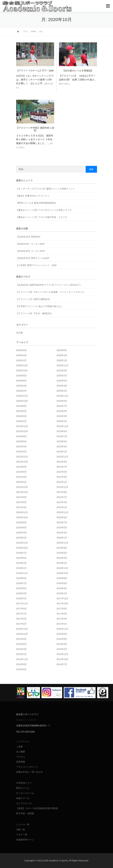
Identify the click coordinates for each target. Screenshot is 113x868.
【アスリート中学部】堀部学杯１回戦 (35, 129)
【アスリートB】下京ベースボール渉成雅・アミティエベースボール (50, 292)
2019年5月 (21, 558)
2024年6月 (21, 411)
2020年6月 (21, 528)
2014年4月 (21, 669)
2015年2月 (62, 649)
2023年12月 (22, 426)
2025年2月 (21, 391)
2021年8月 (21, 497)
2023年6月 (21, 441)
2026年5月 (62, 350)
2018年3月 (21, 593)
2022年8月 (21, 467)
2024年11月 (63, 396)
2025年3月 (62, 386)
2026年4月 (21, 355)
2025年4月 (21, 386)
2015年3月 (21, 649)
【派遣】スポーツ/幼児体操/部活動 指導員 (37, 808)
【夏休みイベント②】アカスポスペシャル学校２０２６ (44, 210)
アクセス (21, 757)
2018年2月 (62, 593)
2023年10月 (22, 431)
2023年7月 (62, 436)
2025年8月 (21, 376)
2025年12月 (22, 365)
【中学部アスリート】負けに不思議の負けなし (39, 306)
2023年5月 (62, 441)
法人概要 (21, 752)
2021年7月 (62, 497)
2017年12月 (63, 598)
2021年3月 (21, 507)
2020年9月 (62, 517)
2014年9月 (21, 664)
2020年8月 (21, 522)
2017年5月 (21, 619)
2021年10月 (22, 492)
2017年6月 (62, 614)
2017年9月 (21, 609)
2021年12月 (22, 487)
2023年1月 (62, 452)
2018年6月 (62, 583)
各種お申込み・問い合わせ (29, 772)
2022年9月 (62, 462)
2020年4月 (21, 533)
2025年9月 (62, 371)
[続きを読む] (64, 84)
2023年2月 (21, 452)
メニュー (108, 6)
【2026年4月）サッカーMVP (31, 244)
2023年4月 (21, 447)
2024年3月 (62, 416)
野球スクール (23, 788)
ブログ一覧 (22, 835)
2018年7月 (21, 583)
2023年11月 (63, 426)
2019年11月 (63, 543)
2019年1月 (21, 568)
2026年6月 (21, 350)
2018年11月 (22, 573)
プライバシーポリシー (27, 767)
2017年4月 (62, 619)
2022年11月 (63, 457)
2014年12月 (63, 654)
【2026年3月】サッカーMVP (31, 251)
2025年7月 (62, 376)
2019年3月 (21, 563)
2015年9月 (21, 639)
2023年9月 (62, 431)
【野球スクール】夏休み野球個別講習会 (36, 203)
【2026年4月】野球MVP (28, 237)
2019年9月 (62, 548)
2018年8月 (62, 578)
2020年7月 (62, 522)
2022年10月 (22, 462)
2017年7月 (21, 614)
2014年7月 (62, 664)
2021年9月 (62, 492)
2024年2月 (21, 421)
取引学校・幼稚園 (25, 813)
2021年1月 (62, 507)
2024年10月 (22, 401)
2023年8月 (21, 436)
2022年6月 (21, 472)
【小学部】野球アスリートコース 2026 (36, 265)
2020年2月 (21, 538)
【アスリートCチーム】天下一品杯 (35, 71)
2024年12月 (22, 396)
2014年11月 (22, 659)
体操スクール (23, 798)
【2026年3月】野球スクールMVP (33, 258)
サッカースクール (25, 793)
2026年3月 (62, 355)
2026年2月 (21, 360)
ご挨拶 (19, 747)
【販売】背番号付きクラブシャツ (33, 196)
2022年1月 (62, 482)
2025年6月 (21, 381)
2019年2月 (62, 563)
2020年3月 (62, 533)
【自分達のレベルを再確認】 (78, 71)
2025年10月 (22, 371)
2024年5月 (62, 411)
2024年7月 (62, 406)
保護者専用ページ (25, 840)
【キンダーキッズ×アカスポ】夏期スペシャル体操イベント (46, 189)
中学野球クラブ (24, 783)
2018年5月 (21, 588)
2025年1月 (62, 391)
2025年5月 (62, 381)
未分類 (19, 333)
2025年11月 (63, 365)
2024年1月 (62, 421)
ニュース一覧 (23, 824)
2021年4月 (62, 502)
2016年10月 (22, 634)
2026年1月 (62, 360)
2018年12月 (63, 568)
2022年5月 (62, 472)
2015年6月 (21, 644)
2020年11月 (63, 512)
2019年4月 (62, 558)
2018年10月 (63, 573)
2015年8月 (62, 639)
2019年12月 (22, 543)
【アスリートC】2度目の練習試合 (33, 299)
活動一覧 (21, 830)
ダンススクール (24, 803)
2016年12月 (22, 629)
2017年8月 (62, 609)
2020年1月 (62, 538)
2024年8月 (21, 406)
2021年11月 (63, 487)
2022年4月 (21, 477)
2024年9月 (62, 401)
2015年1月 (21, 654)
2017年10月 (63, 604)
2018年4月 (62, 588)
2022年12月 (22, 457)
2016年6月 (62, 634)
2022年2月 (21, 482)
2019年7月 (21, 553)
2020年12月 (22, 512)
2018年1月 (21, 598)
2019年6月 (62, 553)
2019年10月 (22, 548)
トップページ (23, 742)
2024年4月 (21, 416)
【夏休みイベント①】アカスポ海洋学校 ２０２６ (42, 217)
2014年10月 (63, 659)
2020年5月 (62, 528)
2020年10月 (22, 517)
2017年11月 (22, 604)
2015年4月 (62, 644)
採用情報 (21, 762)
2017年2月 (21, 624)
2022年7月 (62, 467)
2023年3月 (62, 447)
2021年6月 (21, 502)
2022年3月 (62, 477)
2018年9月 (21, 578)
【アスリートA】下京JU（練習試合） (35, 313)
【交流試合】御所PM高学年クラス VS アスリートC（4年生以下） (49, 285)
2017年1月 (62, 624)
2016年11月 (63, 629)
